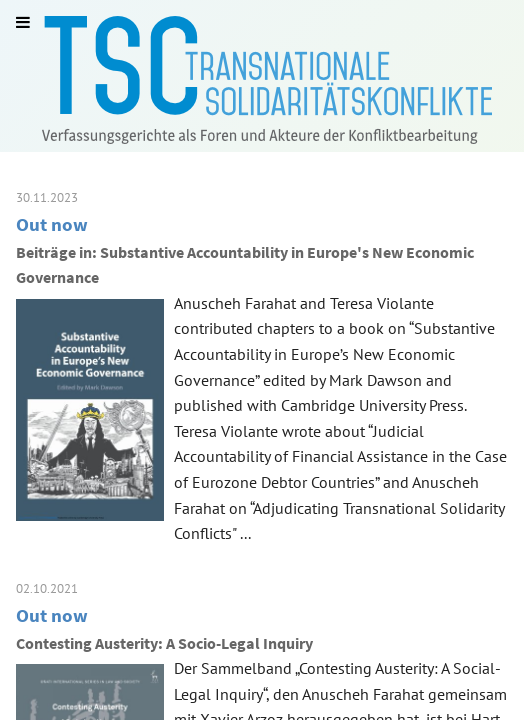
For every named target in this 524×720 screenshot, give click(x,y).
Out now (52, 224)
